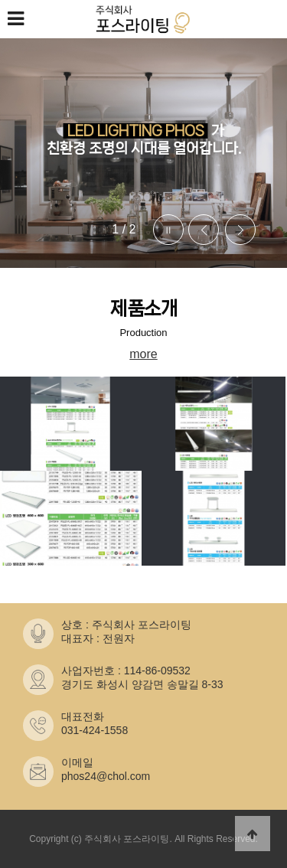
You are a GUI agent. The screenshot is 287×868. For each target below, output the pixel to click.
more (143, 354)
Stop (168, 230)
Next (240, 230)
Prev (204, 230)
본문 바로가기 (0, 0)
